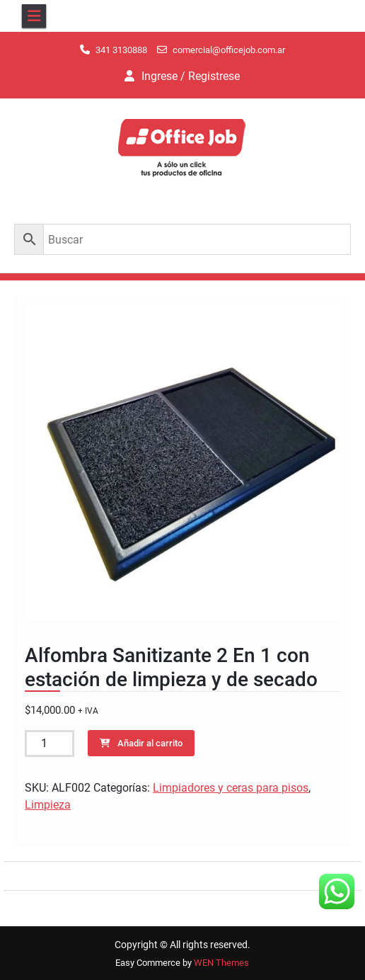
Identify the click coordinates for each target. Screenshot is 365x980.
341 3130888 (121, 50)
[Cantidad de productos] (50, 743)
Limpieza (48, 805)
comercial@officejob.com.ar (229, 50)
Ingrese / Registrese (191, 76)
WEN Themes (221, 963)
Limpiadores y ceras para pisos (231, 788)
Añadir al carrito (150, 743)
